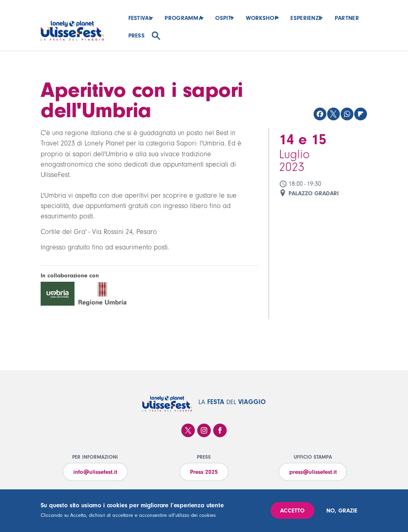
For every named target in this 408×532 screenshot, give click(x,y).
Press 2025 (204, 472)
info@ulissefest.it (95, 472)
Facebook (220, 430)
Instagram (204, 430)
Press (172, 36)
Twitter (188, 430)
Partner (140, 36)
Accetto (292, 511)
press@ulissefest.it (313, 472)
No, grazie (342, 511)
